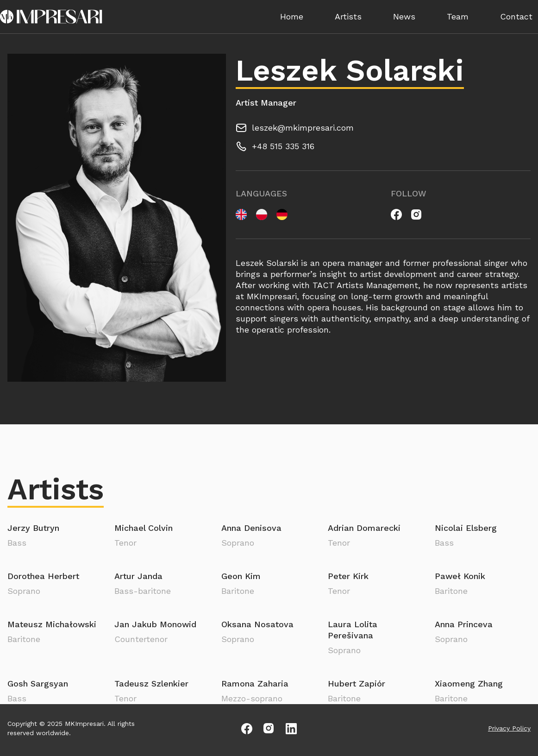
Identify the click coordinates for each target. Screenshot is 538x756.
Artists (348, 16)
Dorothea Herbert (43, 576)
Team (458, 16)
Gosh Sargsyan (38, 684)
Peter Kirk (348, 576)
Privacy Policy (509, 728)
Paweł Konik (460, 576)
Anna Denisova (251, 528)
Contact (516, 16)
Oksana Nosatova (257, 624)
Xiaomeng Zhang (469, 684)
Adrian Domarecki (364, 528)
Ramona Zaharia (255, 684)
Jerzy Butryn (33, 528)
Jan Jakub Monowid (155, 624)
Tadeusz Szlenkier (151, 684)
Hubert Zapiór (357, 684)
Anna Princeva (464, 624)
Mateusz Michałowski (52, 624)
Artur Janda (138, 576)
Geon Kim (241, 576)
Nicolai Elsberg (466, 528)
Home (292, 16)
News (404, 16)
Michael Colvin (144, 528)
